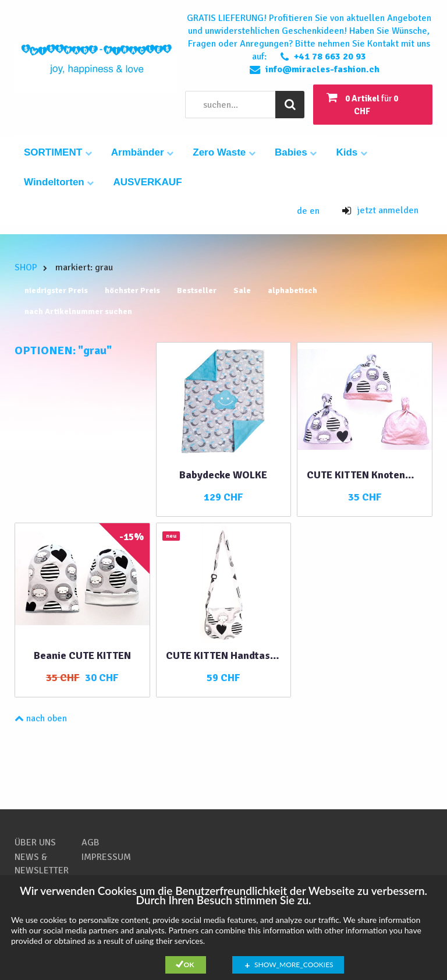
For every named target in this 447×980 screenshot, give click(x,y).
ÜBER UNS (35, 842)
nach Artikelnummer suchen (78, 311)
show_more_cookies (294, 965)
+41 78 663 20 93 (330, 57)
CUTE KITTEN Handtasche (224, 655)
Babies (296, 152)
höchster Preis (132, 290)
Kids (352, 152)
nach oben (41, 718)
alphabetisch (292, 290)
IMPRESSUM (106, 857)
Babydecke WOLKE (223, 475)
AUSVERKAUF (147, 182)
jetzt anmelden (380, 210)
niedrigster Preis (56, 290)
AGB (91, 842)
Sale (242, 290)
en (315, 211)
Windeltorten (59, 182)
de (303, 211)
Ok (189, 965)
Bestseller (197, 290)
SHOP (26, 267)
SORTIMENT (58, 152)
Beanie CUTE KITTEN (82, 655)
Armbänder (142, 152)
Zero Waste (224, 152)
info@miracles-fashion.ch (322, 69)
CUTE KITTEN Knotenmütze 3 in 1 (365, 475)
